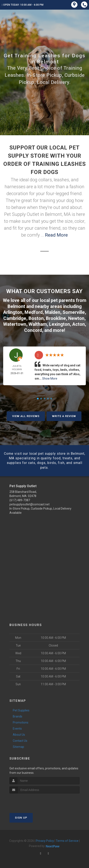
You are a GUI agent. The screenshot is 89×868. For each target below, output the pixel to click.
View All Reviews (26, 416)
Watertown (15, 324)
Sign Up (21, 818)
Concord (33, 330)
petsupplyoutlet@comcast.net (29, 504)
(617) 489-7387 (20, 500)
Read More (56, 235)
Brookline (56, 318)
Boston (36, 318)
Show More (50, 379)
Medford (34, 312)
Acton (79, 324)
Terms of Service (67, 841)
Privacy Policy (45, 841)
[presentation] (32, 801)
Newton (76, 318)
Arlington (13, 312)
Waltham (38, 324)
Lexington (60, 324)
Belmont (16, 306)
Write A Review (64, 416)
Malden (53, 312)
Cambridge (15, 318)
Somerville (74, 312)
